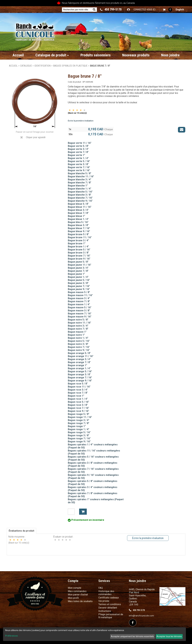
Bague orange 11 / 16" (81, 356)
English (180, 10)
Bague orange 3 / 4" (79, 359)
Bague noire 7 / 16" (79, 347)
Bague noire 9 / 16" (79, 350)
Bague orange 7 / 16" (80, 378)
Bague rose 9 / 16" (78, 411)
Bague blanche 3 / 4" (80, 180)
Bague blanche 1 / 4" (80, 189)
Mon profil (73, 598)
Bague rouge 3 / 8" (79, 435)
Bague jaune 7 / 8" (78, 271)
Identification (42, 66)
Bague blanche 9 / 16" (80, 201)
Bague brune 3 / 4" (78, 240)
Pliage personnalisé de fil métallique (111, 616)
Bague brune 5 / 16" (79, 250)
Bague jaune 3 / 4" (78, 268)
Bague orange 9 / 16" (80, 381)
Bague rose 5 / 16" (78, 402)
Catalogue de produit (52, 55)
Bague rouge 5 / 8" (79, 414)
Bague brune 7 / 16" (79, 256)
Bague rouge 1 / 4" (79, 429)
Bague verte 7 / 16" (79, 167)
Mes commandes (77, 591)
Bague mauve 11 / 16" (80, 295)
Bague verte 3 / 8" (78, 164)
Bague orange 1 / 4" (79, 368)
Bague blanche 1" (78, 186)
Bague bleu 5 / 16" (78, 222)
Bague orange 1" (77, 365)
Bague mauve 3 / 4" (79, 298)
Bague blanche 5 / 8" (80, 173)
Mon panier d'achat (78, 595)
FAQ (101, 588)
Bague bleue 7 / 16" (79, 228)
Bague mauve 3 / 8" (79, 310)
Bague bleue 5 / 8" (78, 204)
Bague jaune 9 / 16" (79, 289)
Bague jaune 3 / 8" (78, 283)
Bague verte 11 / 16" (80, 143)
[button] (167, 10)
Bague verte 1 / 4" (78, 158)
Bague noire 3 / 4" (78, 326)
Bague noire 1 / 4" (78, 338)
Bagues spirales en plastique (70, 66)
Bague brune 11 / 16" (80, 237)
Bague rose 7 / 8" (78, 393)
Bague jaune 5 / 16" (79, 280)
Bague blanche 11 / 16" (81, 176)
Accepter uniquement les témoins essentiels (132, 636)
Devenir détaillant (108, 608)
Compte (73, 581)
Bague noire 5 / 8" (78, 320)
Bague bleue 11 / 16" (80, 207)
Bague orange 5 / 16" (80, 371)
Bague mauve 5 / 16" (80, 307)
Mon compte (75, 588)
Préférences (12, 636)
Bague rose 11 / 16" (79, 387)
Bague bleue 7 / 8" (78, 213)
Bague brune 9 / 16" (79, 259)
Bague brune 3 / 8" (78, 253)
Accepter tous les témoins (169, 636)
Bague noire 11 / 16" (79, 323)
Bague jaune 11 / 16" (80, 265)
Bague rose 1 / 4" (78, 399)
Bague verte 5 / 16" (79, 161)
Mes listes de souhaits (80, 601)
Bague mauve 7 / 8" (79, 301)
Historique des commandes (106, 593)
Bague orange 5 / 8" (79, 353)
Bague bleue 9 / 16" (79, 231)
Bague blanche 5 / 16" (80, 192)
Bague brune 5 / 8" (78, 234)
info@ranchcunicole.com (141, 616)
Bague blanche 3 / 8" (80, 195)
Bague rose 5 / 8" (78, 384)
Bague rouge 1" (77, 426)
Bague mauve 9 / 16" (80, 317)
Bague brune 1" (77, 243)
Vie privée (104, 601)
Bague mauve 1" (77, 332)
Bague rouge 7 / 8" (79, 423)
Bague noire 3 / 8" (78, 344)
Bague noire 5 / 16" (79, 341)
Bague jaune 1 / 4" (78, 277)
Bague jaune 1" (76, 274)
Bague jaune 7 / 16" (79, 286)
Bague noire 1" (76, 335)
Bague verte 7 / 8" (78, 152)
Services (104, 581)
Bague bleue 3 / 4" (78, 210)
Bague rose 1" (76, 396)
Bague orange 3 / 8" (79, 374)
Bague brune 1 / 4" (78, 247)
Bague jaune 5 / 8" (78, 262)
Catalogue (26, 66)
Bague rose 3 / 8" (78, 405)
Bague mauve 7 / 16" (80, 314)
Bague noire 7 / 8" (78, 329)
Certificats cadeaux (109, 598)
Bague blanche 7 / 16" (80, 198)
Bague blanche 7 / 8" (80, 183)
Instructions (105, 611)
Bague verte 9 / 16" (79, 170)
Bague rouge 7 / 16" (79, 438)
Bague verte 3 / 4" (78, 149)
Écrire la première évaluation (81, 121)
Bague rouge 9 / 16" (79, 441)
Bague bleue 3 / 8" (78, 225)
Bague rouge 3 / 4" (79, 420)
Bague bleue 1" (76, 216)
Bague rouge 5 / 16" (79, 432)
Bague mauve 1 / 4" (79, 304)
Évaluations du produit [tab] (21, 531)
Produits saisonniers (96, 55)
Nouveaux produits (136, 55)
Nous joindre (170, 55)
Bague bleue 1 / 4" (78, 219)
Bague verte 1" (76, 155)
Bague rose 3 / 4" (78, 390)
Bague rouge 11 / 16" (80, 417)
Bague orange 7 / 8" (79, 362)
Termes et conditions (110, 604)
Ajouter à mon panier (83, 512)
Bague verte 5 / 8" (78, 146)
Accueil (18, 55)
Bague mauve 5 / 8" (79, 292)
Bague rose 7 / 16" (78, 408)
